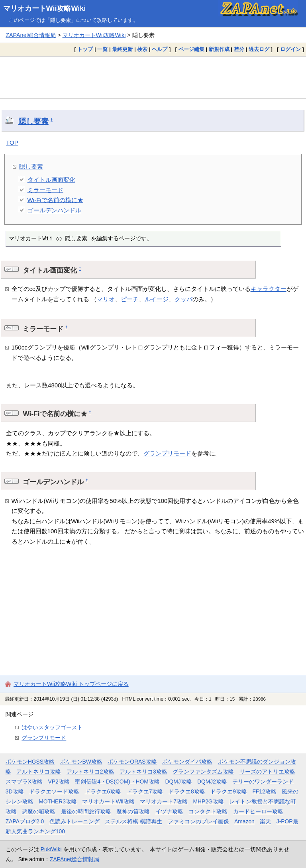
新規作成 (219, 49)
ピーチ (130, 299)
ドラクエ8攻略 (187, 791)
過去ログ (259, 49)
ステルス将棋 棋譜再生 (133, 821)
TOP (12, 142)
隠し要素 (33, 121)
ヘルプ (160, 49)
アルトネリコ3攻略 (143, 772)
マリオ (106, 299)
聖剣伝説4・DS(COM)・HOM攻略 (117, 782)
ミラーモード (45, 190)
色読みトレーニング (75, 821)
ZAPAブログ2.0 (25, 821)
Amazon (244, 821)
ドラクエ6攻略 (103, 791)
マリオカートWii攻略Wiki (45, 8)
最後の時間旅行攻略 (86, 811)
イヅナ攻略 (169, 811)
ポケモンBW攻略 (81, 762)
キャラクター (269, 289)
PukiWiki (51, 849)
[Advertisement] (153, 77)
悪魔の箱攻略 (39, 811)
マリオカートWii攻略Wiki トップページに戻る (71, 684)
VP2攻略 (59, 782)
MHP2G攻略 (208, 801)
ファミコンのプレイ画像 (198, 821)
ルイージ (157, 299)
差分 (239, 49)
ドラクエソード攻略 (54, 791)
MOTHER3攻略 (58, 801)
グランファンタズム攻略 (203, 772)
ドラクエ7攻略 (145, 791)
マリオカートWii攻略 (108, 801)
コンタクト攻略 (208, 811)
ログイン (290, 49)
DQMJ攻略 (178, 782)
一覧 (102, 49)
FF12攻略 (264, 791)
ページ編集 (191, 49)
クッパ (183, 299)
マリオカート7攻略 (164, 801)
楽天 (265, 821)
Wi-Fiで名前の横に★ (55, 200)
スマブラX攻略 (24, 782)
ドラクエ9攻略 (229, 791)
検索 (142, 49)
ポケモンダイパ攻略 (187, 762)
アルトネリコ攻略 (39, 772)
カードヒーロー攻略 (258, 811)
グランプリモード (167, 453)
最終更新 (122, 49)
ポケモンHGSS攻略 (30, 762)
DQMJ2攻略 (212, 782)
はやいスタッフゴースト (52, 727)
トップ (85, 49)
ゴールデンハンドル (54, 210)
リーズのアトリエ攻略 (267, 772)
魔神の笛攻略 (133, 811)
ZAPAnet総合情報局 (31, 35)
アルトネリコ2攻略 (90, 772)
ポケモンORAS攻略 (132, 762)
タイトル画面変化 (51, 180)
